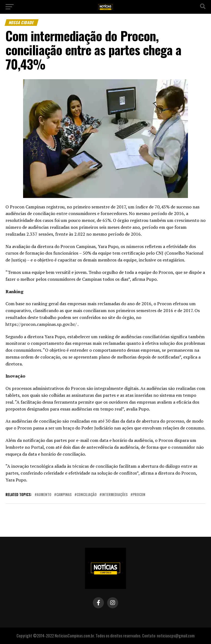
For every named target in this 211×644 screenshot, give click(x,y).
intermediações (115, 495)
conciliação (87, 495)
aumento (44, 495)
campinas (64, 495)
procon (139, 495)
